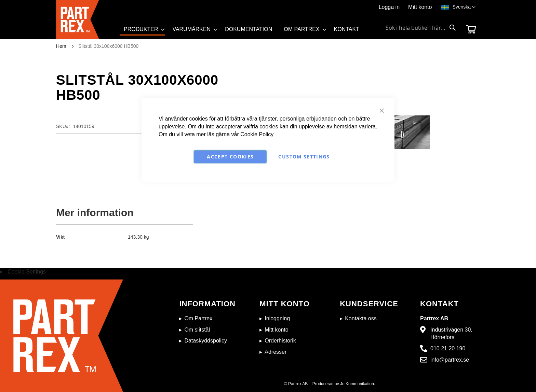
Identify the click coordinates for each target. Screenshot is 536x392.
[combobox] (421, 28)
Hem (61, 46)
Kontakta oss (361, 318)
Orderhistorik (280, 341)
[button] (464, 7)
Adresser (276, 352)
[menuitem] (142, 30)
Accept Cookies (230, 157)
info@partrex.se (450, 360)
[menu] (245, 32)
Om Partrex (198, 318)
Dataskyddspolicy (206, 341)
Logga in (389, 7)
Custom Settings (304, 157)
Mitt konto (420, 7)
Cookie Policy (257, 134)
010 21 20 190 (448, 348)
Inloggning (277, 318)
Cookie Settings (27, 272)
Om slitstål (197, 330)
